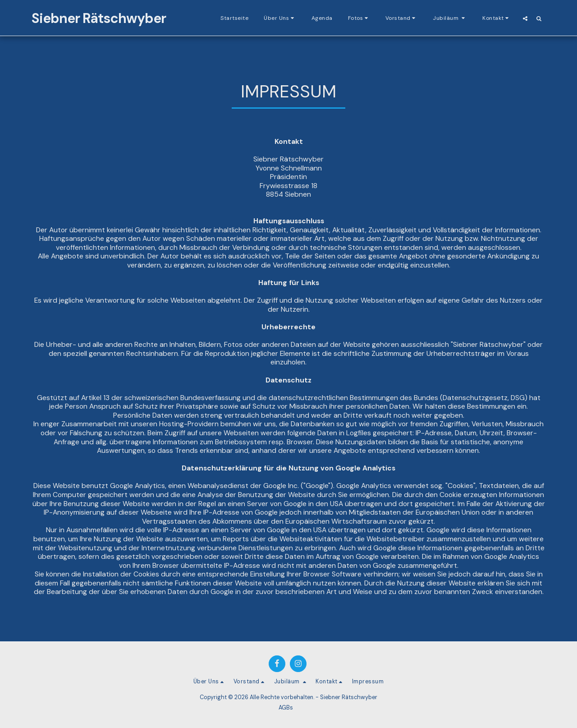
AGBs (286, 708)
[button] (280, 18)
